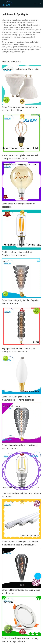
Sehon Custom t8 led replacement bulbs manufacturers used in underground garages (20, 543)
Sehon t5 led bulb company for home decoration (19, 205)
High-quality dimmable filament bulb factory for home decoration (18, 350)
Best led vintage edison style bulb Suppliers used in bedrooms (17, 254)
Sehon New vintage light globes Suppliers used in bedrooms (21, 302)
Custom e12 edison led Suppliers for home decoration (21, 495)
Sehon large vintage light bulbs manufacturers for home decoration (18, 398)
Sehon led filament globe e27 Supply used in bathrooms (21, 591)
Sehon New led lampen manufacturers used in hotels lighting (19, 109)
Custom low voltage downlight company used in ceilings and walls (20, 640)
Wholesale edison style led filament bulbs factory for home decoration (21, 157)
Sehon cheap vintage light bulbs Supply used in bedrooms (20, 447)
